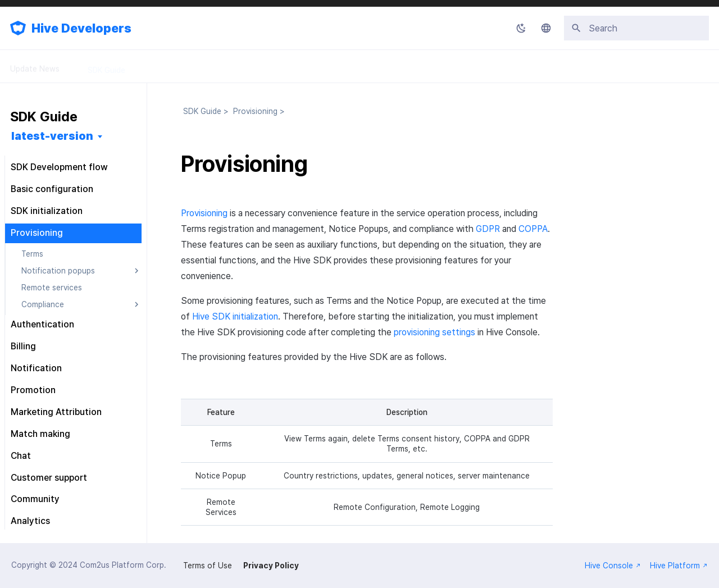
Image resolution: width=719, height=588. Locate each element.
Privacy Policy (271, 566)
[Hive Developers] (18, 28)
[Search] (636, 28)
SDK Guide (106, 66)
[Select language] (546, 28)
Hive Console (613, 566)
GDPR (488, 229)
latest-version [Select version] (52, 136)
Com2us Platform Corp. (123, 565)
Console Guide (180, 66)
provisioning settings (434, 332)
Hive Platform (679, 566)
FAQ (366, 66)
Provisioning (204, 213)
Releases (314, 66)
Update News (35, 66)
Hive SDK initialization (235, 316)
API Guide (252, 66)
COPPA (533, 229)
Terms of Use (208, 566)
